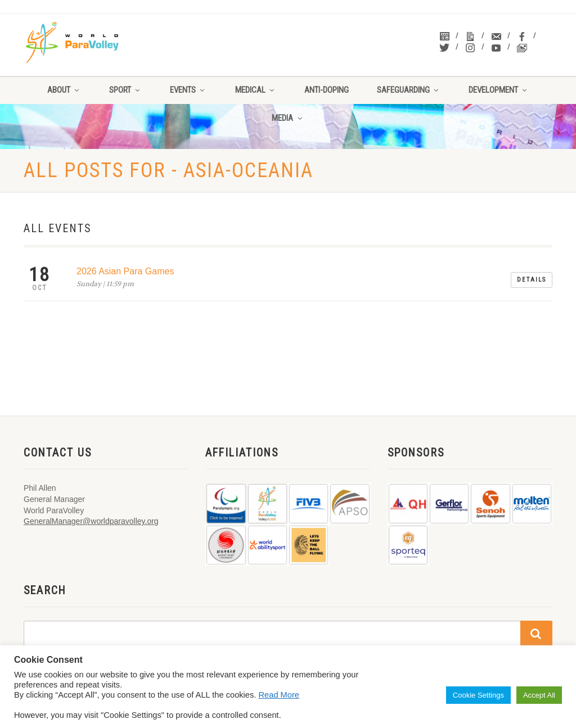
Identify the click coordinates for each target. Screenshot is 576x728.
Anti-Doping (327, 90)
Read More (279, 695)
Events (188, 90)
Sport (125, 90)
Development (499, 90)
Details (532, 280)
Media (288, 118)
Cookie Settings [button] (478, 695)
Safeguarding (409, 90)
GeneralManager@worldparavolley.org (91, 521)
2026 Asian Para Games (125, 271)
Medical (256, 90)
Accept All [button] (539, 695)
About (64, 90)
